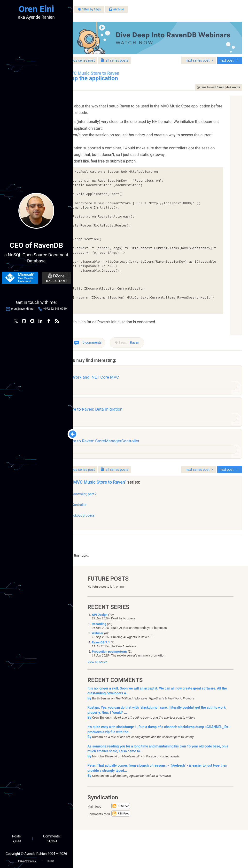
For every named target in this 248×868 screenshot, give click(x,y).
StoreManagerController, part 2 (131, 529)
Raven (192, 350)
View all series (97, 700)
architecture (107, 397)
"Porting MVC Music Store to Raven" (149, 517)
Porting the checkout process (130, 551)
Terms (50, 859)
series (172, 54)
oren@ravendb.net (23, 310)
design (123, 397)
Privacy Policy (27, 859)
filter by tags (147, 12)
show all (94, 558)
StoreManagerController (126, 540)
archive (174, 12)
